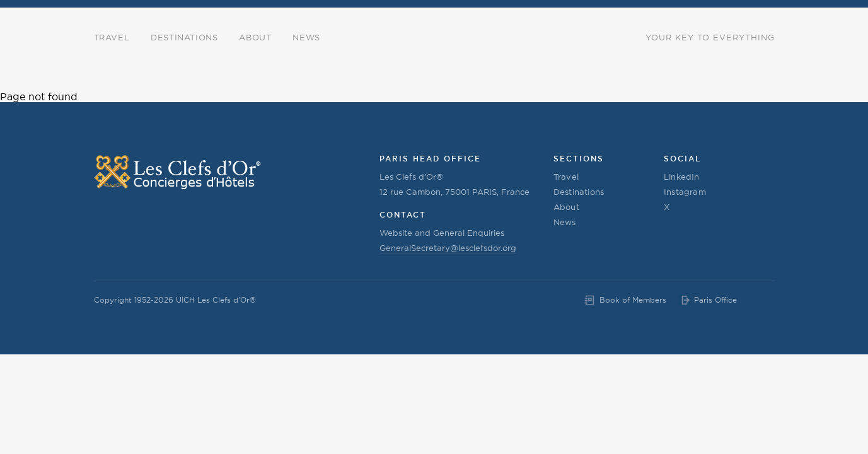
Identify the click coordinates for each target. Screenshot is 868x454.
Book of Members (633, 300)
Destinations (184, 37)
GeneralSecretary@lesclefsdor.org (448, 248)
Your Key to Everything (710, 37)
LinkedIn (682, 177)
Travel (112, 37)
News (306, 37)
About (255, 37)
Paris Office (715, 300)
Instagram (685, 192)
